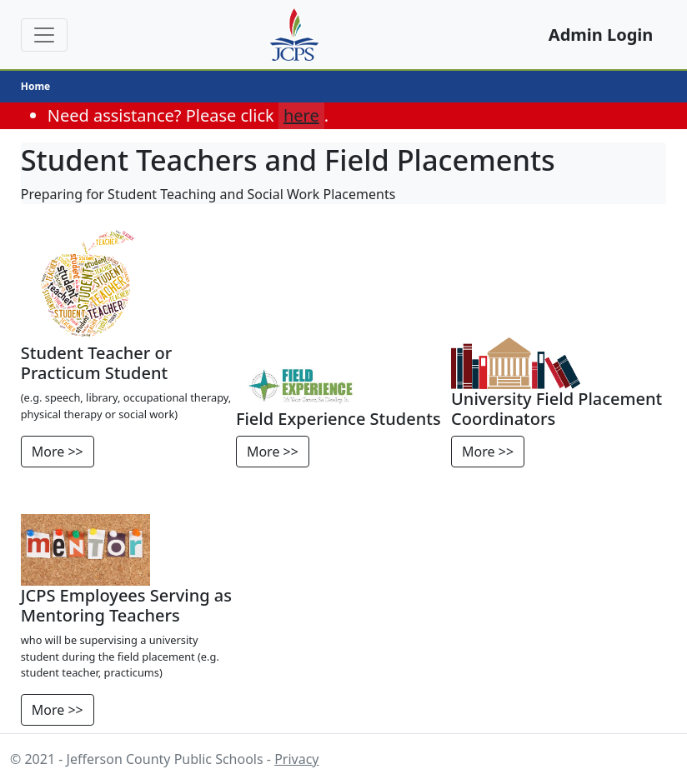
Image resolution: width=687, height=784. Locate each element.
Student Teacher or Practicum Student (96, 363)
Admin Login (601, 35)
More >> (58, 452)
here (301, 115)
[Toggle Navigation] (44, 35)
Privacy (296, 759)
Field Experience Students (338, 419)
